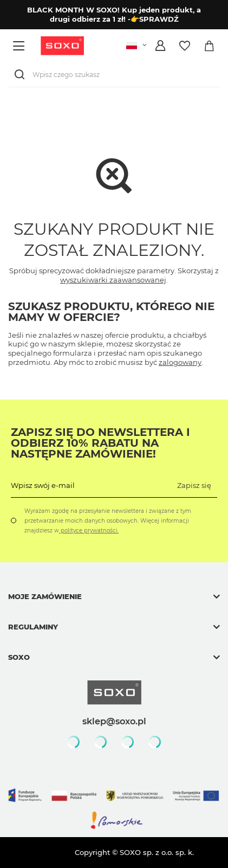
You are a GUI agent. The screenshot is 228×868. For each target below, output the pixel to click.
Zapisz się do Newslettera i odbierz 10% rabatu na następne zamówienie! (100, 443)
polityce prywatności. (89, 531)
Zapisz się (194, 485)
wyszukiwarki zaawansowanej (113, 280)
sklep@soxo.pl (114, 721)
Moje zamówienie (45, 596)
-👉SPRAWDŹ (153, 19)
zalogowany (180, 362)
